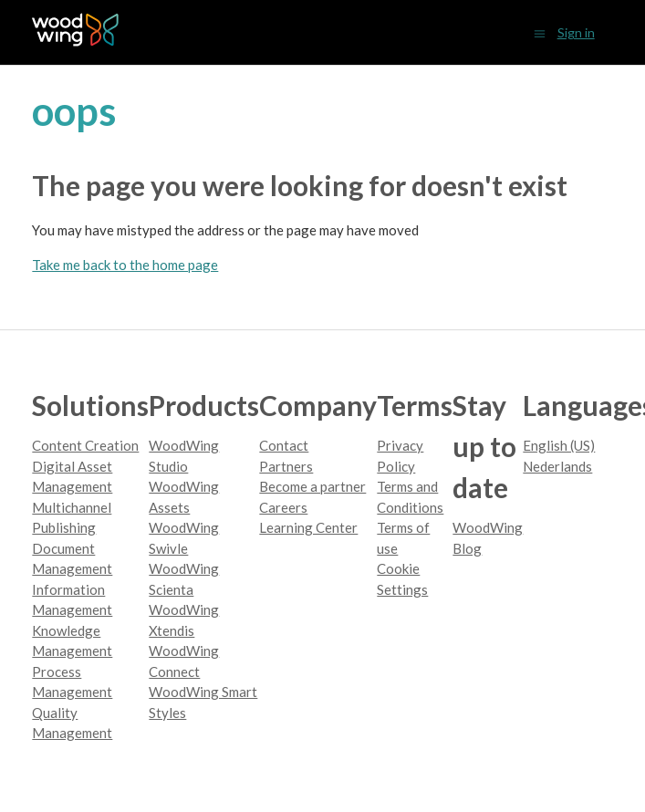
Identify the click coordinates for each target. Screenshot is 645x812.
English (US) (559, 445)
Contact (284, 445)
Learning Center (308, 527)
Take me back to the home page (125, 265)
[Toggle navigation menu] (540, 32)
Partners (286, 466)
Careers (283, 507)
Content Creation (85, 445)
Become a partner (312, 486)
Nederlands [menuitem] (557, 466)
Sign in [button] (576, 32)
